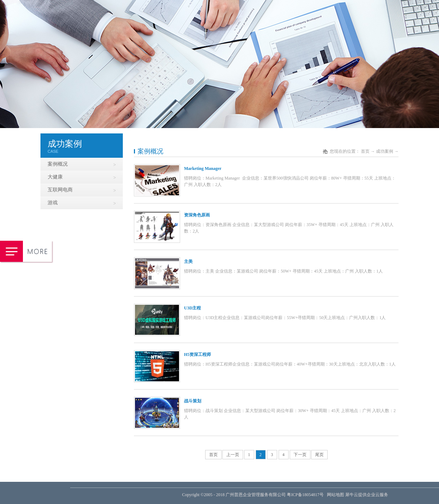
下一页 (300, 455)
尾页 (319, 455)
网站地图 (334, 495)
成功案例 (385, 151)
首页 (213, 455)
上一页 (233, 455)
